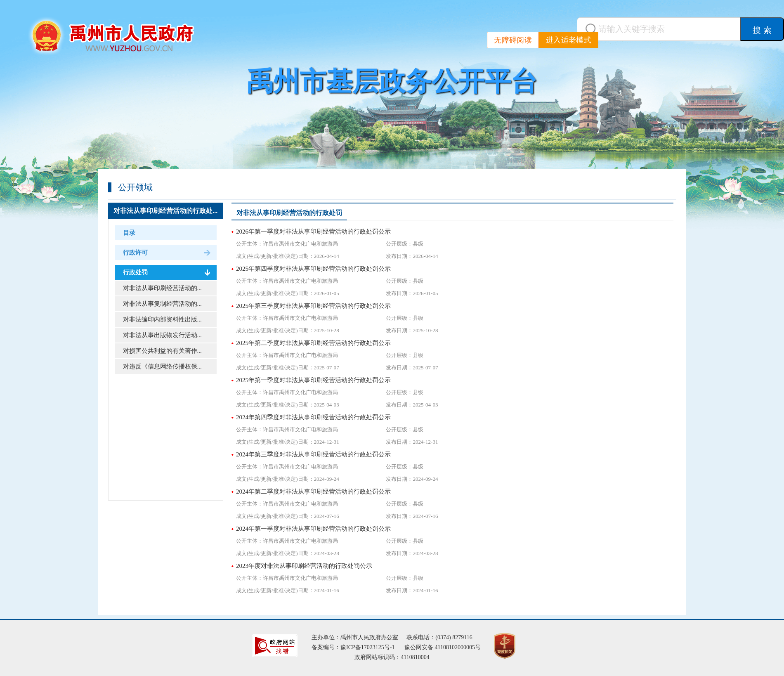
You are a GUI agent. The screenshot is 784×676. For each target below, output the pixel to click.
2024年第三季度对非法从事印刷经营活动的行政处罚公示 (313, 454)
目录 (129, 233)
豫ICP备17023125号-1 (367, 647)
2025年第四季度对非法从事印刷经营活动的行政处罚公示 (313, 269)
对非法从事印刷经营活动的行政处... (165, 211)
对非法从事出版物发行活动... (162, 335)
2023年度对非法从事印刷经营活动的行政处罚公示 (304, 566)
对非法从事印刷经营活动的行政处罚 (289, 213)
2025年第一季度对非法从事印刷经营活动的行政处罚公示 (313, 380)
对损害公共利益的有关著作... (162, 351)
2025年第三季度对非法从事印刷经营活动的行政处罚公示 (313, 306)
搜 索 (762, 30)
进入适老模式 (569, 40)
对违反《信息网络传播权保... (162, 366)
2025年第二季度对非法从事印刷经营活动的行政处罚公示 (313, 343)
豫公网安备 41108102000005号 (443, 647)
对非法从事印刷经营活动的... (162, 288)
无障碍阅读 (513, 40)
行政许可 (135, 253)
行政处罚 (135, 272)
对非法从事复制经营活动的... (162, 304)
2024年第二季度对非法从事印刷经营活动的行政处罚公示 (313, 492)
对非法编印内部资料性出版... (162, 319)
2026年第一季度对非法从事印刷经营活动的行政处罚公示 (313, 232)
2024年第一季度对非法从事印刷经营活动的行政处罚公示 (313, 529)
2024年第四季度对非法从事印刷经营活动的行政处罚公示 (313, 417)
